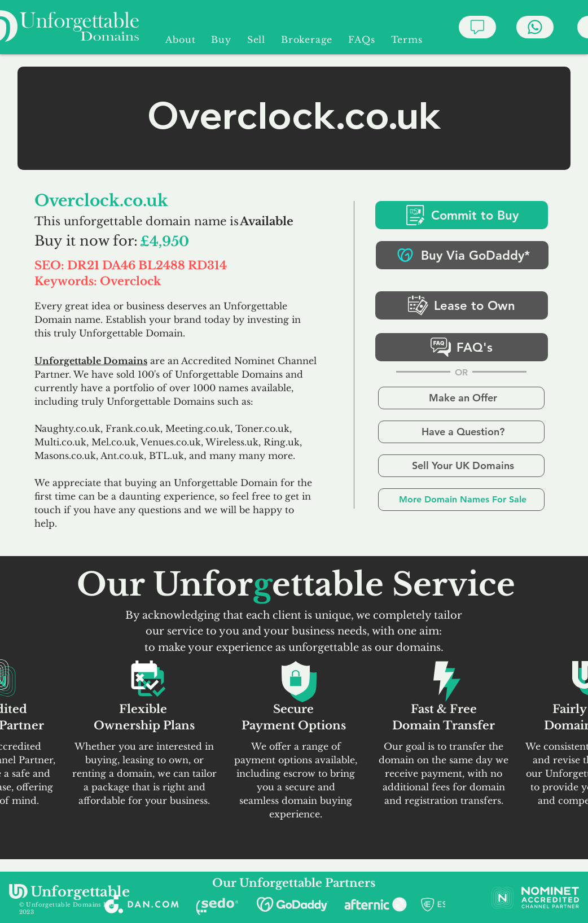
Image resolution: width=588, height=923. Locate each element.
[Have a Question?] (461, 432)
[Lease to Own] (462, 305)
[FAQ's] (462, 347)
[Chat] (477, 27)
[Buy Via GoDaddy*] (462, 255)
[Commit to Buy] (462, 215)
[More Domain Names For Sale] (461, 500)
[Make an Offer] (461, 398)
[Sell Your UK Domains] (461, 466)
